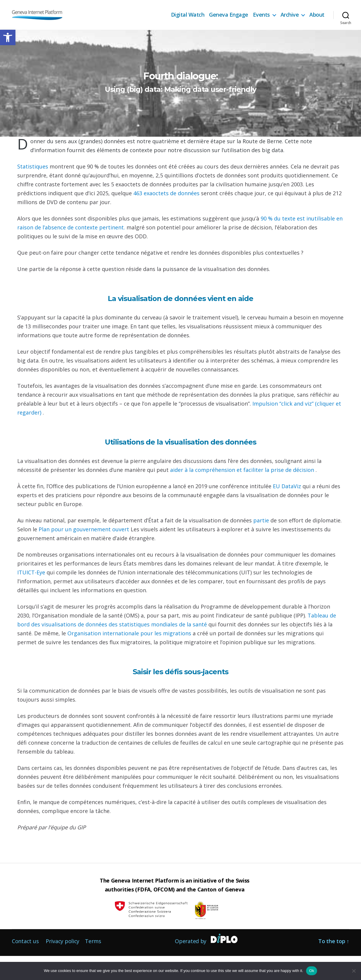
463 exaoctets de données (167, 217)
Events (261, 15)
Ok (312, 971)
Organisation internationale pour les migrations (130, 657)
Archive (290, 15)
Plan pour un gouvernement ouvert (85, 553)
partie (262, 544)
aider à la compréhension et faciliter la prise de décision (243, 494)
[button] (8, 37)
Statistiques (33, 190)
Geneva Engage (229, 15)
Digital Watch (188, 15)
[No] (354, 971)
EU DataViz (288, 510)
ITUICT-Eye (32, 596)
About (317, 15)
